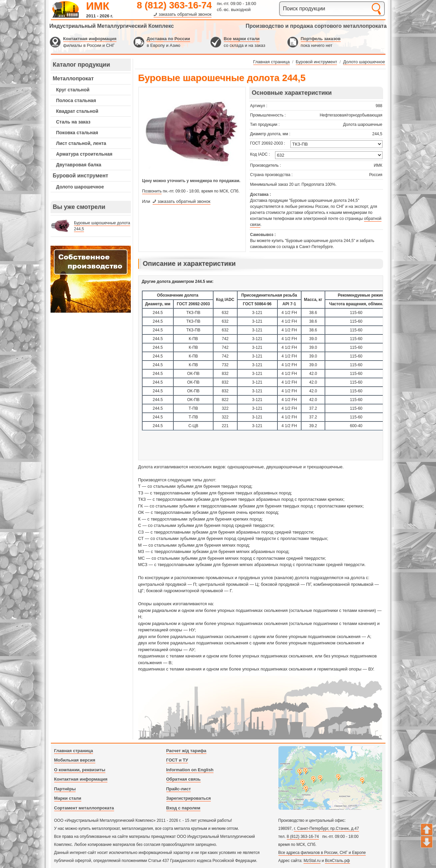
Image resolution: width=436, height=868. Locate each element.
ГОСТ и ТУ (177, 760)
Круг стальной (73, 90)
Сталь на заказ (73, 122)
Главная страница (74, 751)
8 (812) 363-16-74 (174, 5)
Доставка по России (168, 39)
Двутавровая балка (79, 165)
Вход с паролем (183, 808)
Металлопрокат (73, 78)
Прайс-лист (179, 789)
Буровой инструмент (81, 176)
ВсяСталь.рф (337, 861)
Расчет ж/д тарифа (186, 751)
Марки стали (68, 798)
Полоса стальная (76, 100)
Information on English (190, 770)
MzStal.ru (312, 861)
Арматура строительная (84, 154)
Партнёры (65, 789)
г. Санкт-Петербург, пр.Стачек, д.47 (326, 828)
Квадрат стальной (77, 111)
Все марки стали (242, 39)
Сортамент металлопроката (84, 808)
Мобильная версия (75, 760)
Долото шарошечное (80, 187)
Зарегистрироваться (189, 798)
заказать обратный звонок (185, 14)
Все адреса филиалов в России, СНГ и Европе (322, 853)
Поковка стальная (77, 133)
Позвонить (152, 191)
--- (91, 279)
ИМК (98, 6)
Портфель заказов (321, 39)
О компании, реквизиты (80, 770)
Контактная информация (90, 39)
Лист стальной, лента (81, 143)
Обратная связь (184, 779)
